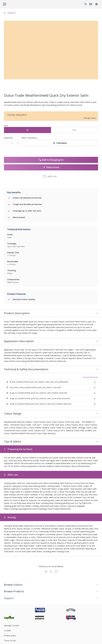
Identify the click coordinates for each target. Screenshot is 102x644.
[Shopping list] (91, 4)
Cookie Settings (11, 636)
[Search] (85, 4)
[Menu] (4, 4)
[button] (96, 4)
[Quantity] (12, 143)
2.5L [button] (74, 130)
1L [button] (27, 130)
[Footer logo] (19, 601)
